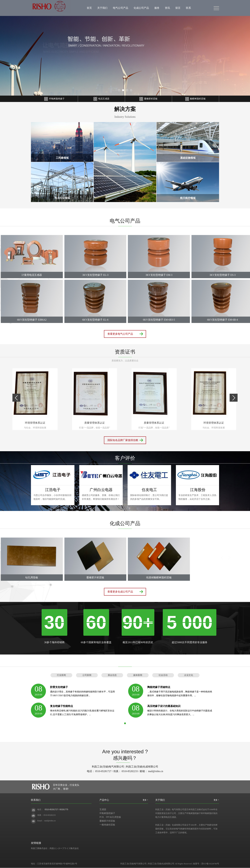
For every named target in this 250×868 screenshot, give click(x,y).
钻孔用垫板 (32, 577)
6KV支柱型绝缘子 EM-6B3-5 (159, 320)
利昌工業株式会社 (39, 848)
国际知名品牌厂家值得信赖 (123, 440)
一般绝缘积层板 (107, 825)
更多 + (145, 800)
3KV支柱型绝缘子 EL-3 (95, 275)
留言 (178, 8)
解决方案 (125, 109)
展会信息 (112, 675)
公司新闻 (87, 675)
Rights (181, 864)
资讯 (167, 8)
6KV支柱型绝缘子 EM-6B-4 (222, 320)
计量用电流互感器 (32, 275)
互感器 (103, 809)
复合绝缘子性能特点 (62, 706)
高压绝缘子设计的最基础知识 (164, 706)
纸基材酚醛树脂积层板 (159, 577)
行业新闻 (61, 675)
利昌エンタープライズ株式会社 (64, 848)
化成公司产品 (141, 8)
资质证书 (125, 352)
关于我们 (102, 8)
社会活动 (163, 675)
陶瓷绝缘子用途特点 (159, 687)
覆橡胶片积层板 (95, 577)
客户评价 (125, 458)
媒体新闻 (138, 675)
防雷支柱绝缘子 (59, 687)
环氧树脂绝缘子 (107, 813)
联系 (188, 8)
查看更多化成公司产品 (120, 592)
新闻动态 (125, 661)
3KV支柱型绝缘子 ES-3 (222, 275)
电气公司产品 (121, 8)
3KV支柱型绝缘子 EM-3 (159, 275)
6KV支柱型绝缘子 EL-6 (95, 320)
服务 (157, 8)
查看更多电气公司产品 (120, 334)
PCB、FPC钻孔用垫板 (110, 817)
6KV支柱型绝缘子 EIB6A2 (32, 320)
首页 (89, 8)
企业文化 (189, 675)
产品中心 (104, 800)
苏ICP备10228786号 (210, 864)
